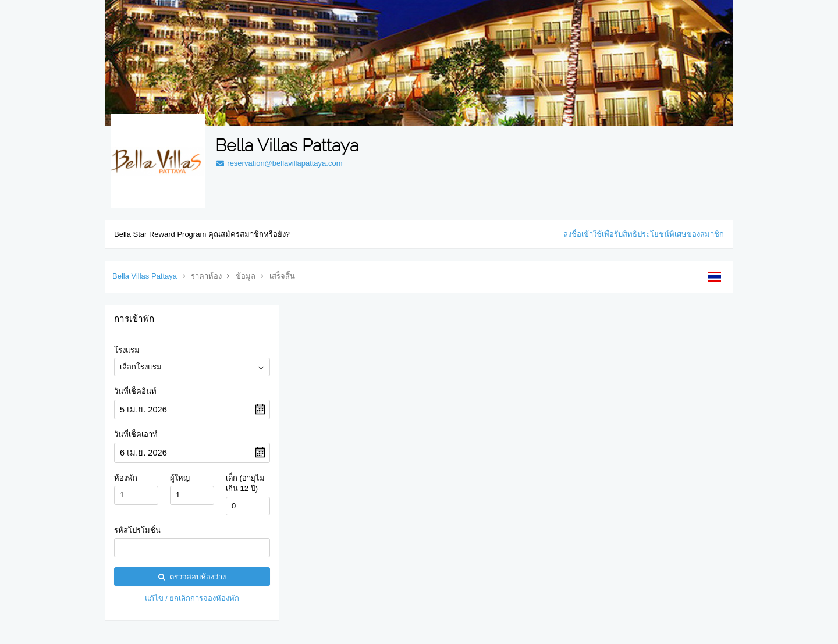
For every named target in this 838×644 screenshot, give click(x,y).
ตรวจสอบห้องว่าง (192, 577)
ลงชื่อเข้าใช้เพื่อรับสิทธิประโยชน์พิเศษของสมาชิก (644, 234)
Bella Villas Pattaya (145, 276)
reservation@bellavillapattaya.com (279, 163)
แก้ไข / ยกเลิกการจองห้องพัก (192, 598)
